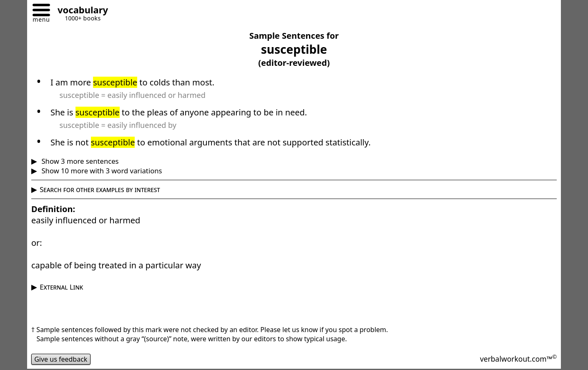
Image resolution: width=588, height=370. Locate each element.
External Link (61, 287)
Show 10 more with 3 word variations (101, 171)
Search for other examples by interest (100, 189)
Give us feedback (61, 359)
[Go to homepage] (80, 11)
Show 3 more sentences (79, 161)
